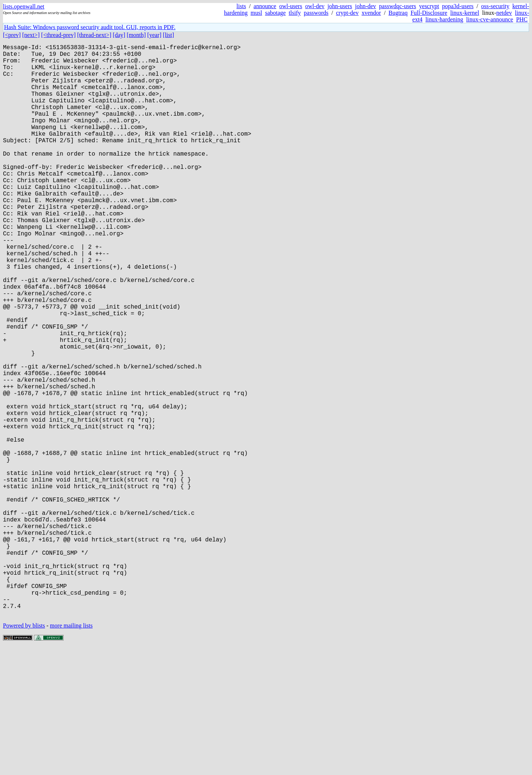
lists (241, 6)
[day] (119, 35)
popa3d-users (458, 6)
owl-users (291, 6)
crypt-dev (347, 13)
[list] (168, 35)
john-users (340, 6)
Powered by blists (24, 753)
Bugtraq (398, 13)
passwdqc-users (398, 6)
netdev (504, 13)
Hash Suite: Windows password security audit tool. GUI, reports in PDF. (90, 27)
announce (265, 6)
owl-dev (315, 6)
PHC (522, 19)
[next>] (31, 35)
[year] (154, 35)
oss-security (495, 6)
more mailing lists (71, 753)
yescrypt (429, 6)
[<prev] (12, 35)
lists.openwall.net (24, 6)
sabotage (275, 13)
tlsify (295, 13)
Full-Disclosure (429, 13)
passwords (316, 13)
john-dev (366, 6)
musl (256, 13)
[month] (136, 35)
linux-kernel (465, 13)
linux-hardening (444, 19)
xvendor (371, 13)
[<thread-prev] (58, 35)
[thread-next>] (94, 35)
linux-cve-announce (490, 19)
